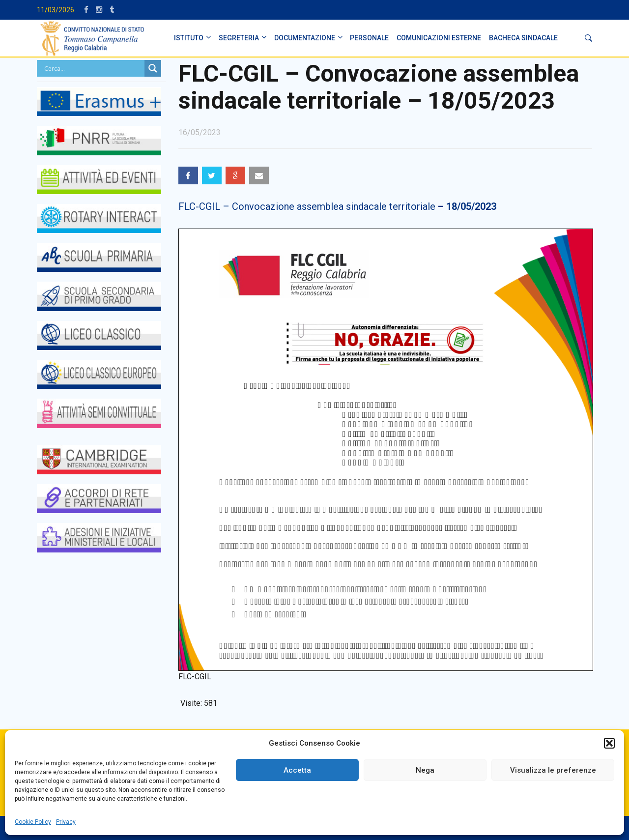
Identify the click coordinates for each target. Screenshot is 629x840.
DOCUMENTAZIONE (305, 38)
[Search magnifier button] (153, 68)
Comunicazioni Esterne (439, 38)
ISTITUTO (189, 38)
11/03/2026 (56, 10)
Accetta (297, 770)
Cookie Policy (33, 822)
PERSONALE (369, 38)
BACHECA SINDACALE (523, 38)
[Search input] (93, 68)
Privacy (66, 822)
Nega (425, 770)
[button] (609, 743)
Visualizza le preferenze (553, 770)
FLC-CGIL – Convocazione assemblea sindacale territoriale (337, 206)
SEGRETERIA (239, 38)
